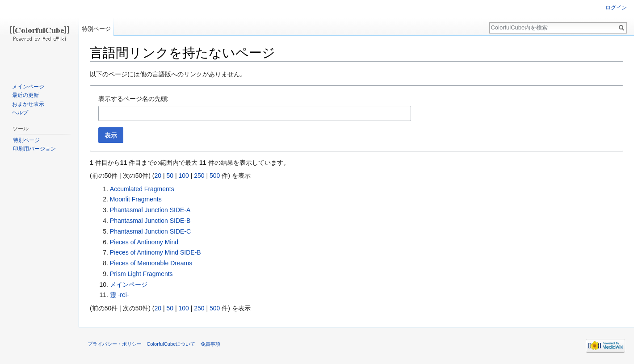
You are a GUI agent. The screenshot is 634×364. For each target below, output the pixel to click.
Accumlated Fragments (142, 189)
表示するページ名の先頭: (134, 99)
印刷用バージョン (34, 149)
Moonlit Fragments (136, 199)
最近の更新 (25, 95)
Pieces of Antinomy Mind (144, 242)
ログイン (616, 8)
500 (215, 176)
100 (183, 176)
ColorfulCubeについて (171, 344)
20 (158, 176)
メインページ (129, 285)
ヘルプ (20, 113)
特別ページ (96, 29)
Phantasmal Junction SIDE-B (150, 221)
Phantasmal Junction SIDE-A (150, 210)
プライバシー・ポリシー (115, 344)
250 (199, 176)
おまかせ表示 (28, 104)
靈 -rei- (120, 295)
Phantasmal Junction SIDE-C (150, 231)
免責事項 (210, 344)
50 (170, 176)
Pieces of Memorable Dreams (151, 263)
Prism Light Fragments (141, 274)
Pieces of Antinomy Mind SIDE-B (155, 252)
